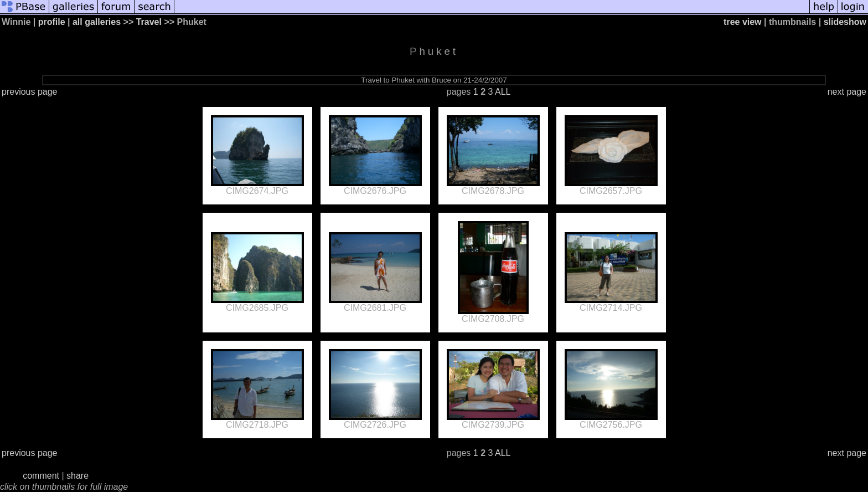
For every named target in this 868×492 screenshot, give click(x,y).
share (77, 476)
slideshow (845, 22)
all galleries (97, 22)
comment (41, 476)
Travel (149, 22)
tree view (742, 22)
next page (847, 92)
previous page (30, 92)
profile (52, 22)
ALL (503, 92)
